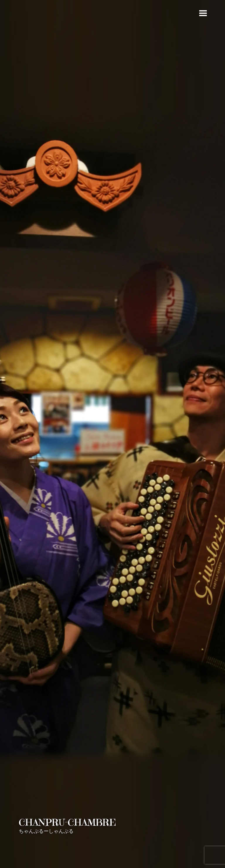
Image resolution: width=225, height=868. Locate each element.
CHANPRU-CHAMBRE (67, 822)
